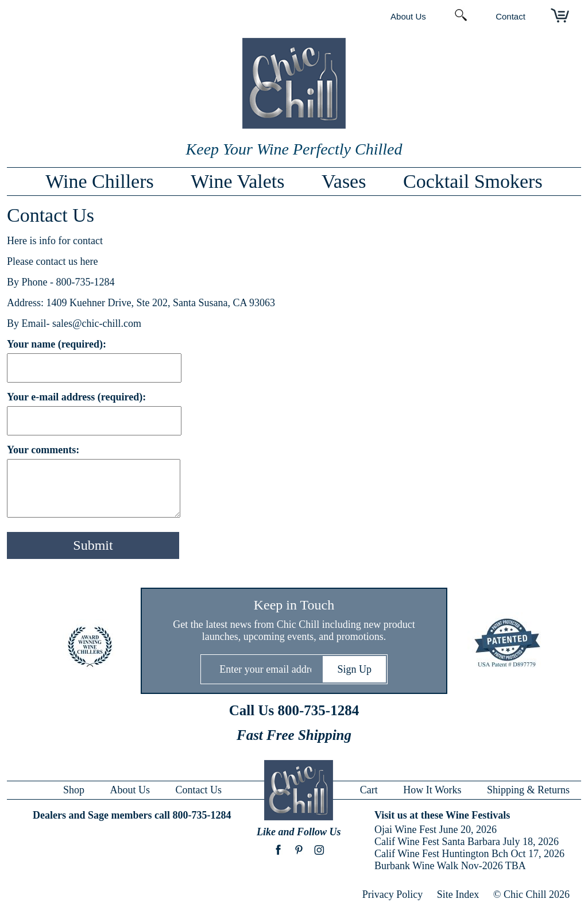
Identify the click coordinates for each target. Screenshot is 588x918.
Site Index (458, 894)
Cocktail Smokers (473, 181)
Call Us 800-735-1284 (294, 710)
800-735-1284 (86, 282)
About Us (408, 16)
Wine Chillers (99, 181)
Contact (510, 16)
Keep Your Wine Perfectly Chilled (294, 149)
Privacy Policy (393, 894)
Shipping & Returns (528, 790)
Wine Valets (237, 181)
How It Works (432, 790)
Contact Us (199, 790)
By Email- (30, 323)
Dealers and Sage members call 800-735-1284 (132, 815)
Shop (74, 790)
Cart (369, 790)
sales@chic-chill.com (97, 323)
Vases (344, 181)
